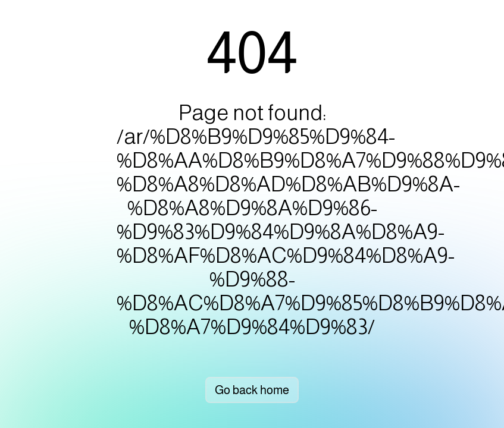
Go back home (252, 390)
